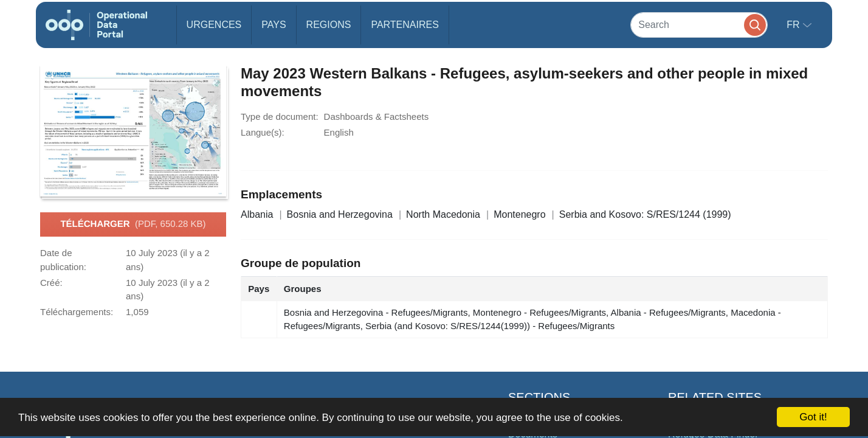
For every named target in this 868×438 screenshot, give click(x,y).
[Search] (699, 25)
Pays (274, 25)
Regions (329, 25)
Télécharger (133, 224)
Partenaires (405, 25)
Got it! (813, 417)
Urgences (214, 25)
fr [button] (794, 25)
